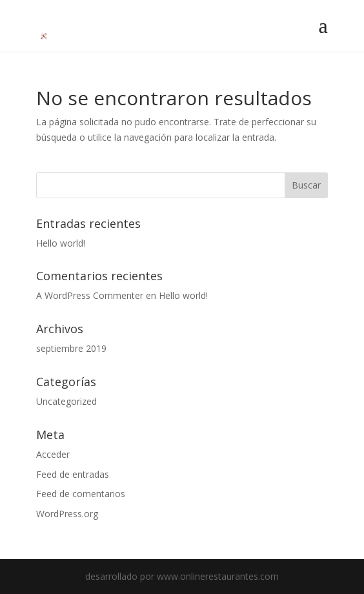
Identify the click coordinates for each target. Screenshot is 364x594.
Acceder (53, 454)
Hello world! (61, 243)
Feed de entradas (73, 474)
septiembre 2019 (71, 348)
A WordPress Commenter (90, 295)
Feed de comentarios (81, 494)
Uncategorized (66, 401)
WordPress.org (67, 514)
